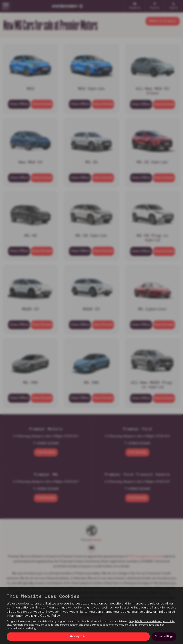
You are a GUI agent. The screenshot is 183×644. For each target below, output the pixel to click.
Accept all (78, 636)
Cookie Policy (50, 616)
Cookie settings (164, 636)
